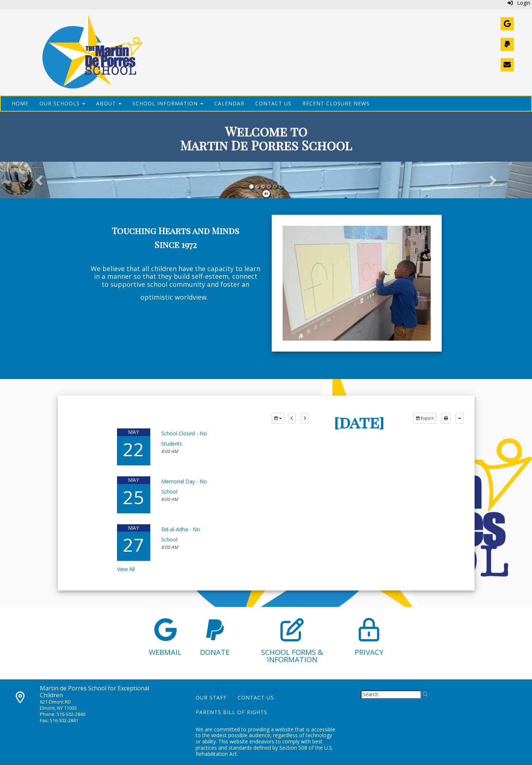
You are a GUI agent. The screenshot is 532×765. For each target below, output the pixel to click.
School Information (168, 103)
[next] (305, 418)
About (109, 103)
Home (20, 103)
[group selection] (278, 418)
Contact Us (273, 103)
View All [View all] (126, 569)
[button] (40, 180)
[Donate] (507, 44)
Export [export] (425, 418)
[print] (446, 418)
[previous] (292, 418)
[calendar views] (460, 418)
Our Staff (211, 697)
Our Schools (62, 103)
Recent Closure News (336, 103)
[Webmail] (507, 24)
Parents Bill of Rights (231, 712)
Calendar (229, 103)
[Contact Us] (507, 65)
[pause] (266, 194)
